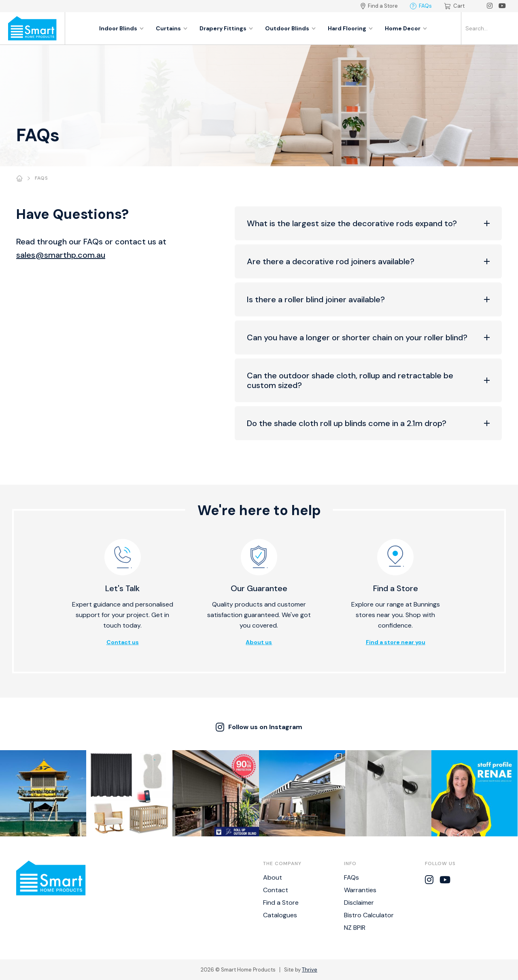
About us (259, 642)
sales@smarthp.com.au (61, 255)
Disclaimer (359, 903)
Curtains (172, 28)
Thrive (310, 970)
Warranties (360, 890)
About (273, 877)
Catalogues (280, 915)
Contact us (123, 642)
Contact (276, 890)
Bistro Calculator (369, 915)
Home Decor (406, 28)
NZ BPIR (355, 928)
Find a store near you (396, 642)
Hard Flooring (350, 28)
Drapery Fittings (226, 28)
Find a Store (379, 6)
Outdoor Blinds (290, 28)
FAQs (421, 6)
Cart (454, 6)
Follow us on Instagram (259, 727)
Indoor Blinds (121, 28)
